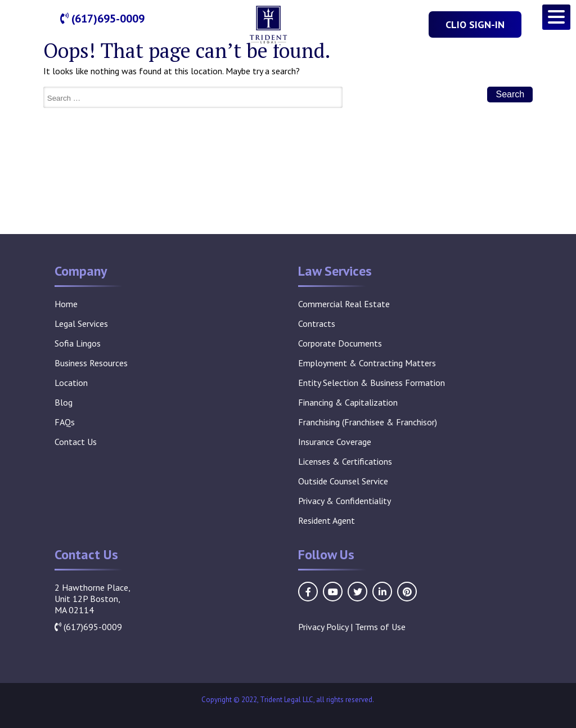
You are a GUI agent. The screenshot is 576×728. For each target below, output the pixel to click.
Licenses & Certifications (345, 461)
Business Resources (91, 363)
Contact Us (76, 442)
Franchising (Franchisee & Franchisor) (368, 422)
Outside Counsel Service (343, 481)
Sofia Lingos (78, 343)
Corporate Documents (340, 343)
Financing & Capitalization (348, 402)
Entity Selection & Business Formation (372, 383)
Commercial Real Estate (344, 304)
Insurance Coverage (335, 442)
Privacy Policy (323, 627)
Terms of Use (380, 627)
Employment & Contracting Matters (367, 363)
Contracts (317, 323)
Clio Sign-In (475, 24)
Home (66, 304)
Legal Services (81, 323)
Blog (64, 402)
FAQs (65, 422)
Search (510, 94)
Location (71, 383)
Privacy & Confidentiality (345, 501)
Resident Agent (327, 520)
